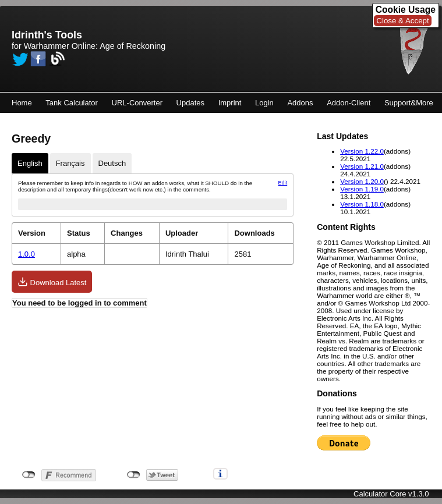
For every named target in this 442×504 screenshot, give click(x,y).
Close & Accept (402, 21)
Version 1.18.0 (362, 204)
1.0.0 (26, 254)
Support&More (409, 103)
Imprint (230, 103)
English (30, 163)
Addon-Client (349, 103)
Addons (300, 103)
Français (70, 163)
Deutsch (112, 163)
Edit (283, 183)
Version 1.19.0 (362, 189)
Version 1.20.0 (362, 181)
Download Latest (52, 282)
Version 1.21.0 (362, 166)
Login (264, 103)
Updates (190, 103)
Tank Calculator (72, 103)
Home (22, 103)
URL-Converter (137, 103)
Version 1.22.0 (362, 151)
